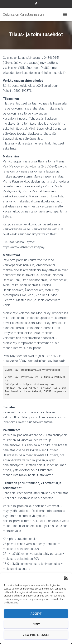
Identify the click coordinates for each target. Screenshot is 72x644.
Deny (36, 624)
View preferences (36, 635)
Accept (36, 614)
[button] (66, 578)
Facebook (36, 4)
